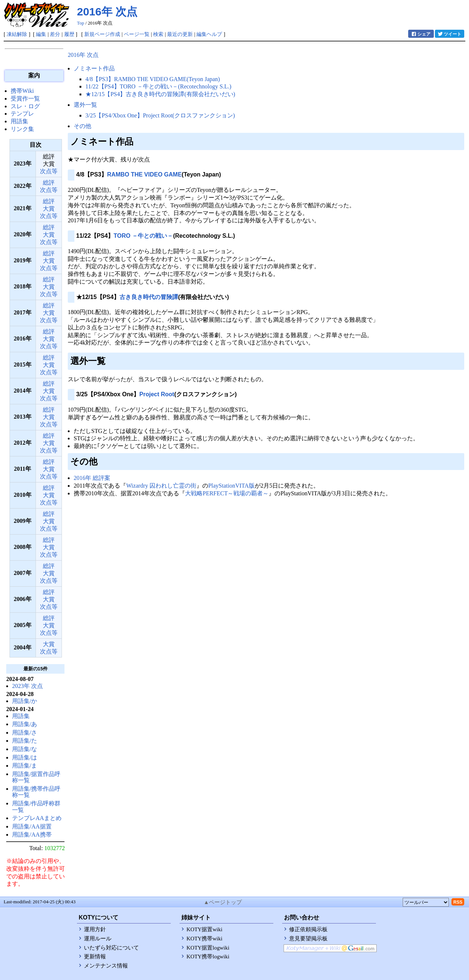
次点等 (49, 171)
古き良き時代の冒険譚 (149, 297)
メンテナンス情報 (106, 966)
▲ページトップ (223, 902)
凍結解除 (17, 34)
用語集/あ (25, 724)
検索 (158, 34)
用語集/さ (25, 733)
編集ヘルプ (209, 34)
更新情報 (95, 957)
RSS (458, 902)
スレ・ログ (25, 106)
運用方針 (95, 929)
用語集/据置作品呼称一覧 (36, 777)
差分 (55, 34)
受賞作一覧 (25, 99)
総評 (49, 183)
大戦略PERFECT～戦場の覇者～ (227, 493)
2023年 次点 (27, 686)
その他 (82, 126)
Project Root (157, 394)
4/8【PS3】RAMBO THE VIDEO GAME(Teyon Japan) (153, 79)
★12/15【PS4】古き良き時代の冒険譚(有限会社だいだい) (160, 94)
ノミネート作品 (94, 68)
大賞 (49, 209)
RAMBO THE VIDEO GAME (144, 174)
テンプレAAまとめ (37, 818)
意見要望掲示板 (308, 939)
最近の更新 (180, 34)
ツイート (449, 34)
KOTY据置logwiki (208, 948)
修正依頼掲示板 (308, 929)
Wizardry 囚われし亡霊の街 (161, 486)
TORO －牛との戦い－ (143, 236)
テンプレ (22, 114)
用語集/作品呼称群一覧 (36, 807)
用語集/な (25, 749)
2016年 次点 (107, 12)
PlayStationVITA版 (231, 486)
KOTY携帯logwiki (208, 957)
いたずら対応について (111, 948)
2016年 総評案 (92, 478)
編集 (41, 34)
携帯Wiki (22, 91)
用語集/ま (25, 766)
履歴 (69, 34)
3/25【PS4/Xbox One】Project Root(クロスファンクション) (160, 115)
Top (81, 23)
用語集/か (25, 701)
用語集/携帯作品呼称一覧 (36, 792)
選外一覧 (85, 105)
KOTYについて (99, 917)
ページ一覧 (137, 34)
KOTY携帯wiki (204, 939)
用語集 (19, 121)
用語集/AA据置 (32, 826)
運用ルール (98, 939)
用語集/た (25, 741)
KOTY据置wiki (204, 929)
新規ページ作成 (102, 34)
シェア (421, 34)
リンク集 (22, 129)
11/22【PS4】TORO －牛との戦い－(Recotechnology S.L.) (158, 86)
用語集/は (25, 757)
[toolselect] (426, 902)
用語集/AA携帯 (32, 835)
